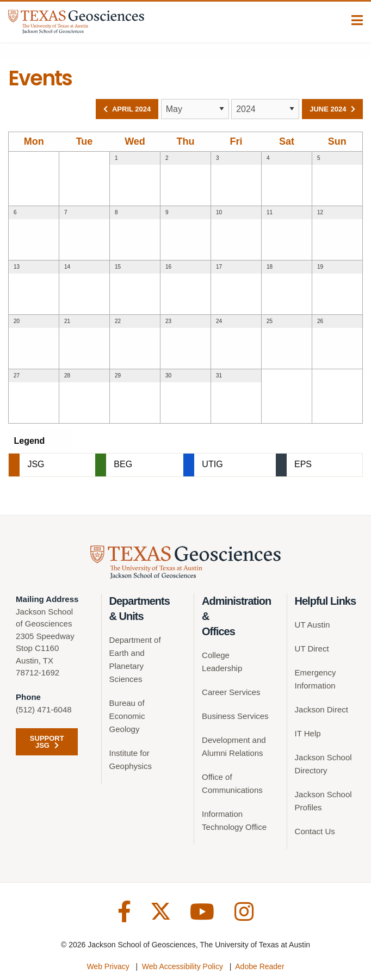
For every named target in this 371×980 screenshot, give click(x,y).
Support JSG (44, 742)
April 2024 (127, 109)
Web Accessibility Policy (183, 966)
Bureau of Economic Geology (127, 716)
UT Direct (312, 649)
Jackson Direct (321, 709)
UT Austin (313, 625)
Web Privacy (108, 966)
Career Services (231, 692)
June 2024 (332, 109)
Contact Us (315, 831)
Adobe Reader (259, 966)
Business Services (235, 716)
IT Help (308, 733)
